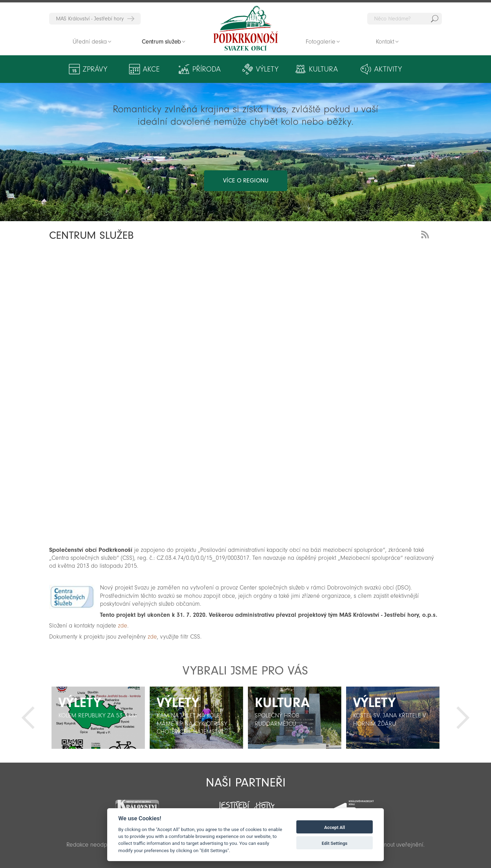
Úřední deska (90, 42)
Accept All (335, 827)
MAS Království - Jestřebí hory (90, 19)
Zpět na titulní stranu (245, 28)
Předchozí (28, 718)
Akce (151, 69)
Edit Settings (335, 843)
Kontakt (385, 42)
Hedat (435, 19)
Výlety (267, 69)
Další (463, 718)
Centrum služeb (161, 42)
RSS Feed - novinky (426, 234)
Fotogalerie (321, 42)
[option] (98, 718)
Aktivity (388, 69)
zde (123, 626)
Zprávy (95, 69)
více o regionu (246, 181)
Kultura (323, 69)
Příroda (206, 69)
